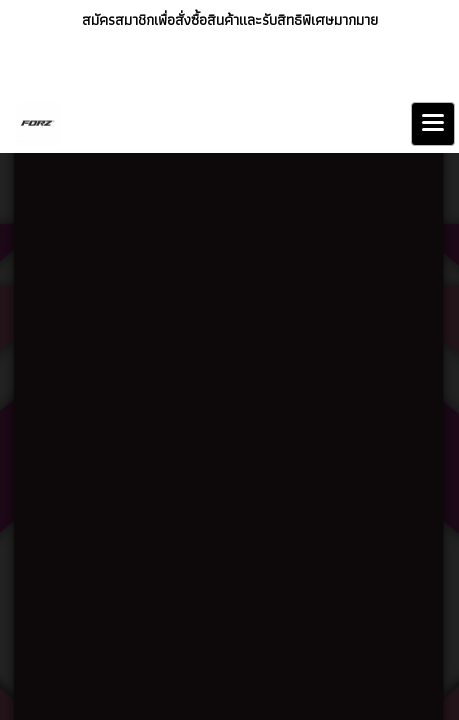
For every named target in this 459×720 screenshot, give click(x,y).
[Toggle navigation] (433, 124)
